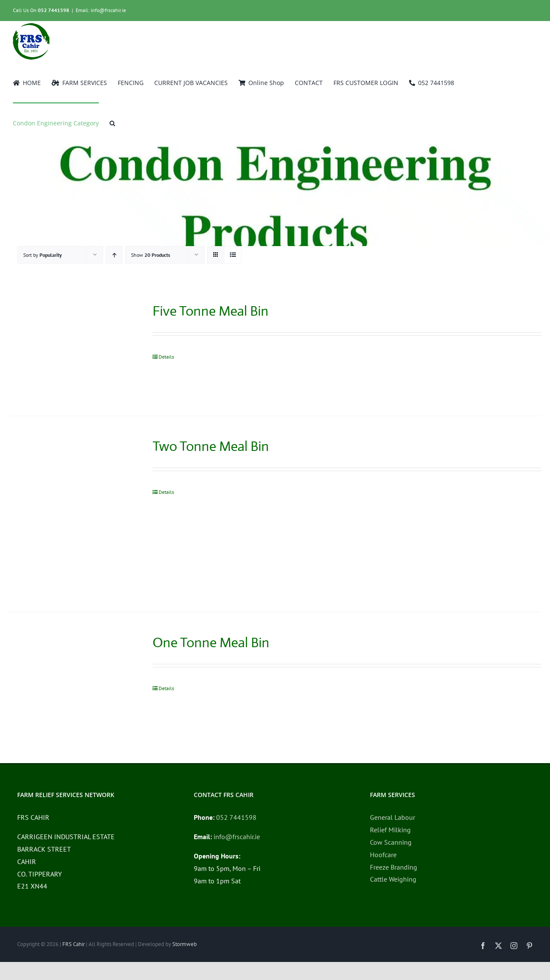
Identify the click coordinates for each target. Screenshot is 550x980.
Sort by (43, 255)
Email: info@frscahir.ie (101, 10)
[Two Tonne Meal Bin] (70, 514)
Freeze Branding (394, 867)
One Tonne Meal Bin (211, 642)
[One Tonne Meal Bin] (70, 688)
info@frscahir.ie (237, 837)
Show (151, 255)
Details (166, 357)
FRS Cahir (73, 944)
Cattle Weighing (393, 879)
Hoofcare (383, 855)
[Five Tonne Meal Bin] (70, 348)
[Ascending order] (114, 255)
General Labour (393, 817)
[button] (112, 122)
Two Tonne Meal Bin (211, 446)
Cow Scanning (391, 842)
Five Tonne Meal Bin (211, 311)
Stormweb (185, 944)
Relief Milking (390, 830)
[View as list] (233, 255)
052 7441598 (53, 10)
